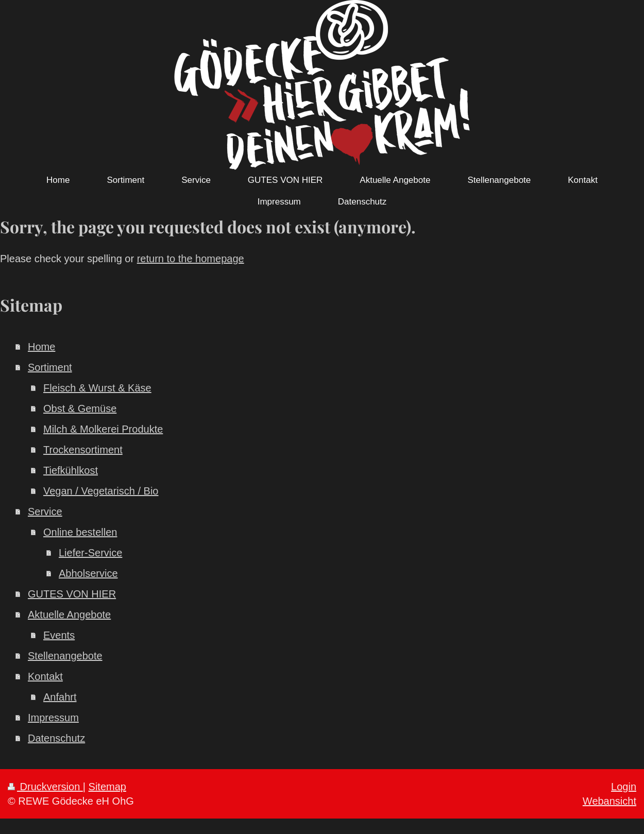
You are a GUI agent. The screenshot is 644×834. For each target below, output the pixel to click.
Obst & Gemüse (80, 409)
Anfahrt (60, 697)
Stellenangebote (65, 656)
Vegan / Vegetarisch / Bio (101, 491)
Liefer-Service (90, 553)
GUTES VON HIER (72, 594)
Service (45, 512)
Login (624, 787)
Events (59, 635)
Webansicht (609, 801)
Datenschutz (56, 738)
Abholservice (88, 573)
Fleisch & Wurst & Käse (97, 388)
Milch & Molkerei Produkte (103, 429)
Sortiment (50, 367)
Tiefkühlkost (71, 470)
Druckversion (45, 787)
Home (41, 347)
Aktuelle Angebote (69, 615)
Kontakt (45, 676)
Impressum (53, 718)
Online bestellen (80, 532)
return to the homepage (191, 259)
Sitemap (107, 787)
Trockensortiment (83, 450)
